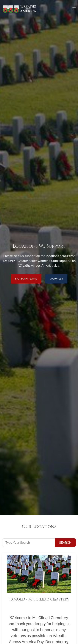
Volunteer (56, 279)
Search (65, 543)
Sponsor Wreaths (26, 279)
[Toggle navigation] (74, 9)
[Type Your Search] (29, 543)
